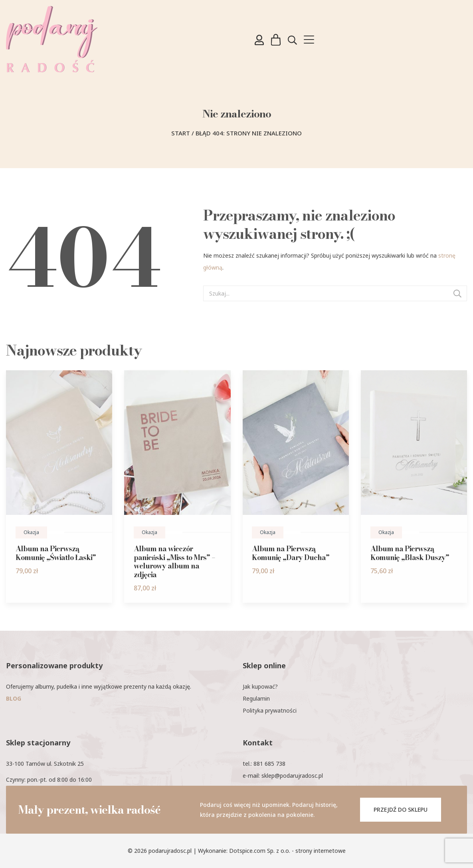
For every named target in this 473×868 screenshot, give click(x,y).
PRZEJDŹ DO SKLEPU (401, 809)
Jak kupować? (260, 686)
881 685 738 (269, 764)
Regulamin (256, 698)
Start (181, 133)
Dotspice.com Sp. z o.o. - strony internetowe (287, 851)
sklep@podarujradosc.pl (292, 776)
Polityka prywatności (270, 710)
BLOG (14, 698)
